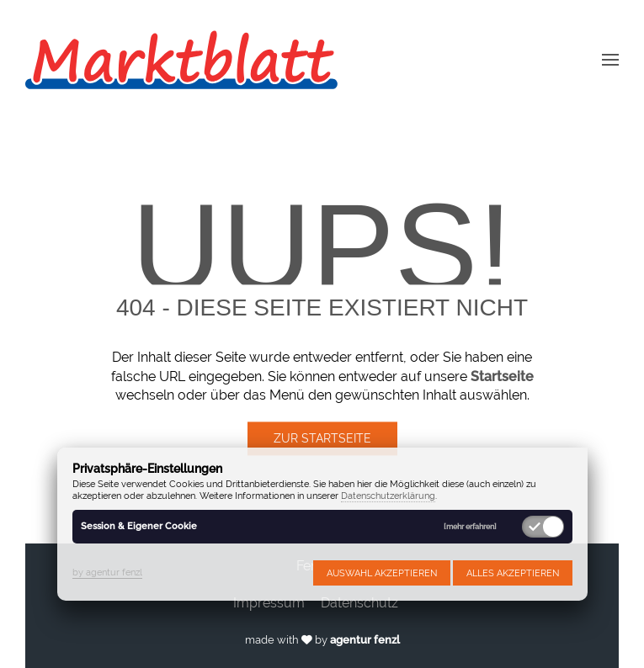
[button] (610, 59)
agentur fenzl (365, 640)
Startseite (502, 376)
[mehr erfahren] (470, 527)
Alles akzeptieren (513, 573)
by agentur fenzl (107, 572)
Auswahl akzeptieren (382, 573)
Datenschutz (359, 603)
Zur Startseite (322, 439)
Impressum (269, 603)
